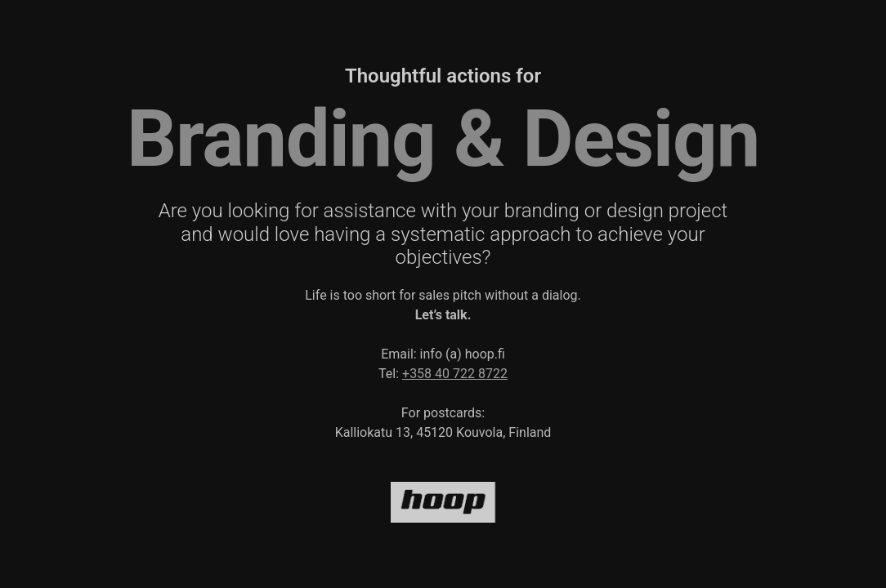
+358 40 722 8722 (455, 374)
